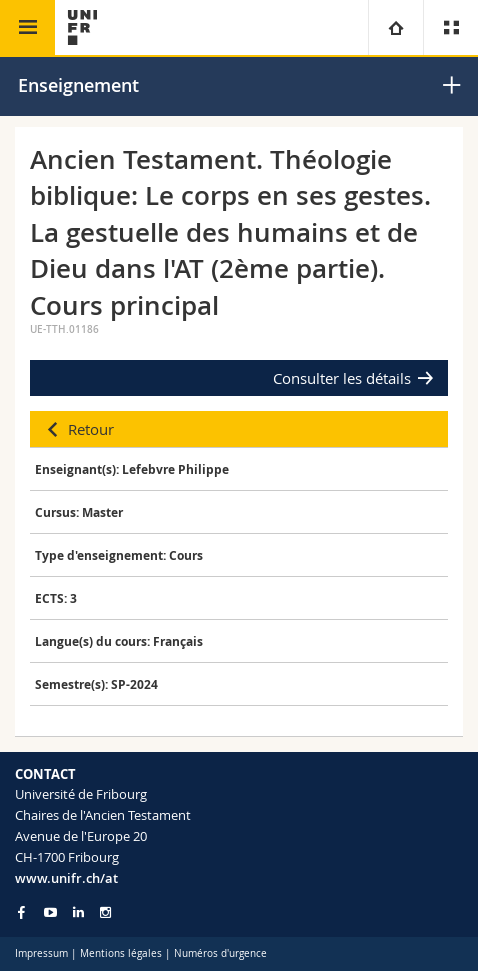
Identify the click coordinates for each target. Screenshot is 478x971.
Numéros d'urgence (220, 953)
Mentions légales (121, 953)
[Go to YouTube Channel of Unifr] (50, 912)
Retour (91, 429)
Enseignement (78, 85)
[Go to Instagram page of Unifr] (105, 912)
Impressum (41, 953)
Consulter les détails (342, 378)
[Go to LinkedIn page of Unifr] (78, 912)
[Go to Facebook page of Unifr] (21, 912)
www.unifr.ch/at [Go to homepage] (66, 878)
